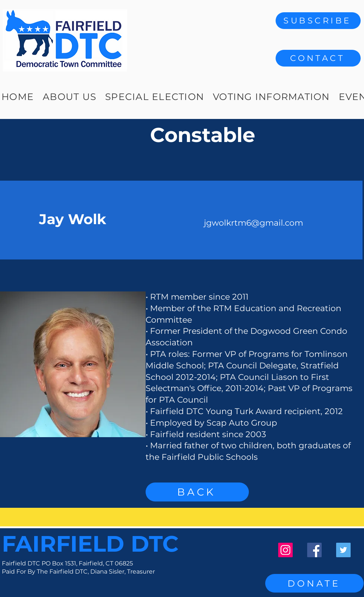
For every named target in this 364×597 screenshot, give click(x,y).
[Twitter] (343, 550)
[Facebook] (314, 550)
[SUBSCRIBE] (318, 21)
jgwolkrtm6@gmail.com (253, 223)
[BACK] (197, 492)
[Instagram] (285, 550)
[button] (318, 58)
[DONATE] (314, 583)
